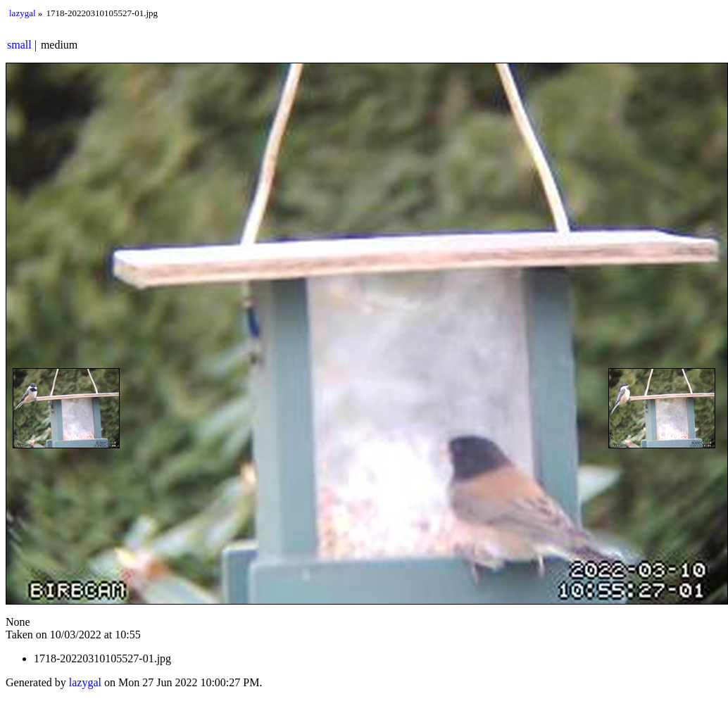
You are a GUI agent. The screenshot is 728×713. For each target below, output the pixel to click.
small (19, 45)
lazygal (23, 13)
